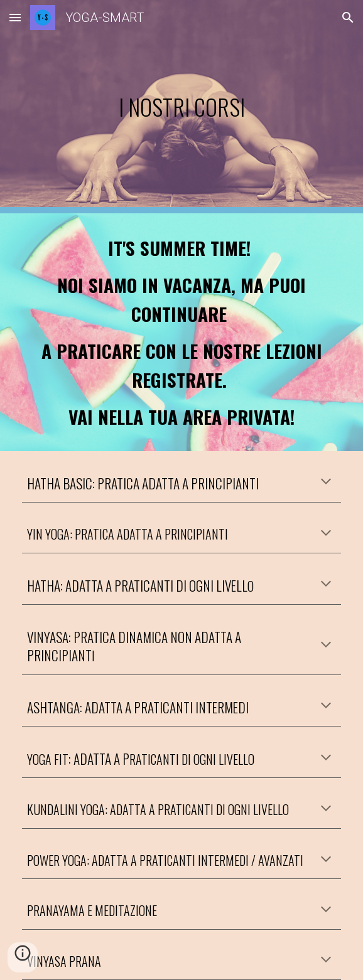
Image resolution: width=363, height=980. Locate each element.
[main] (181, 107)
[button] (15, 17)
